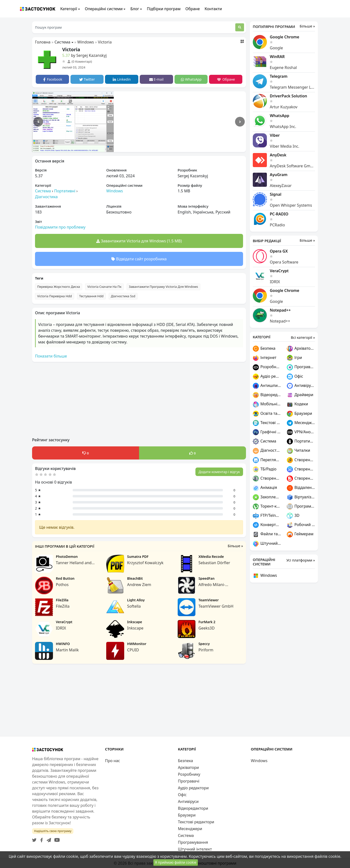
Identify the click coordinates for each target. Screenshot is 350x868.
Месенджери (301, 423)
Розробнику (267, 367)
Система (62, 42)
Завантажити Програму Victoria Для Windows (163, 287)
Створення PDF (301, 479)
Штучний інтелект (267, 544)
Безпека (264, 349)
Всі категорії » (303, 337)
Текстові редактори (267, 423)
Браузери (299, 414)
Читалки (298, 451)
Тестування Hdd (91, 296)
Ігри (294, 358)
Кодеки (297, 404)
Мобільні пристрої (267, 404)
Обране (193, 9)
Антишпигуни (267, 386)
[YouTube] (56, 839)
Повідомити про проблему (60, 227)
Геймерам (300, 534)
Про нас (113, 761)
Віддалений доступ (301, 488)
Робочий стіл (301, 525)
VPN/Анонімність (301, 432)
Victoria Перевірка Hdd (55, 296)
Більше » (235, 546)
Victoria (105, 42)
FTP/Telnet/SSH (267, 516)
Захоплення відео (267, 497)
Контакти (213, 9)
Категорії (69, 9)
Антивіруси (301, 386)
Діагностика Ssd (123, 296)
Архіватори (301, 349)
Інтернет (265, 358)
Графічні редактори (267, 432)
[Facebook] (41, 839)
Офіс (295, 377)
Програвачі (301, 367)
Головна (43, 42)
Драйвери (300, 395)
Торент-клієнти (267, 506)
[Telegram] (48, 839)
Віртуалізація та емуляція (301, 497)
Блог (135, 9)
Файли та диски (267, 534)
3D (293, 516)
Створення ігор (267, 479)
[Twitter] (34, 839)
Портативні (65, 191)
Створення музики (301, 460)
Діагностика (46, 197)
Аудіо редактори (267, 377)
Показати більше (51, 356)
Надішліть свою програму (53, 831)
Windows (86, 42)
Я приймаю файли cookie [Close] (175, 864)
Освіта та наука (267, 414)
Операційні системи (104, 9)
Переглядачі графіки (267, 460)
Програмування (301, 506)
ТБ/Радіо (265, 469)
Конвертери (267, 525)
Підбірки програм (164, 9)
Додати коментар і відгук (219, 472)
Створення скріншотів (301, 469)
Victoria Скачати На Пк (104, 287)
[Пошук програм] (134, 27)
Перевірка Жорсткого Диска (59, 287)
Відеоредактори (267, 395)
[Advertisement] (139, 400)
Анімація (265, 488)
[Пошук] (240, 27)
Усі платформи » (301, 560)
